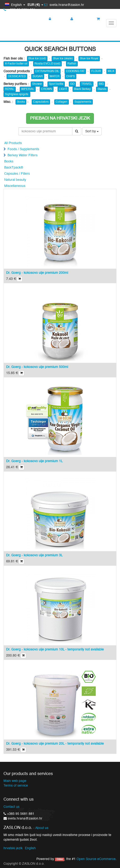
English (30, 848)
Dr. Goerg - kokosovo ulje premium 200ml (37, 273)
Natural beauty (15, 180)
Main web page (15, 781)
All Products (13, 143)
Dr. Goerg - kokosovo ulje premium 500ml (37, 367)
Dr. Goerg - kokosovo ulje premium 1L (34, 461)
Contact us (12, 807)
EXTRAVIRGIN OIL (47, 71)
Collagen (62, 102)
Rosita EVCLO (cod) (47, 64)
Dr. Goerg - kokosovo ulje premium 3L (34, 555)
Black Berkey (82, 89)
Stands (102, 89)
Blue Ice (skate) (63, 59)
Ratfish (72, 64)
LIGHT (63, 89)
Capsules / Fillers (17, 174)
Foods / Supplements (23, 149)
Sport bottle (56, 84)
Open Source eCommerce (96, 859)
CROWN (47, 89)
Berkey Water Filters (23, 155)
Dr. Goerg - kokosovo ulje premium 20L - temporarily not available (55, 744)
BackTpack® (14, 168)
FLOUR (96, 71)
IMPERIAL (28, 89)
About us (42, 828)
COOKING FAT (75, 71)
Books (21, 102)
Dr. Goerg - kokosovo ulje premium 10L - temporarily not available (55, 650)
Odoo (60, 859)
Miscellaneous (15, 186)
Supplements (83, 102)
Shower (37, 84)
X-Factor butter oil (16, 64)
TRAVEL (87, 84)
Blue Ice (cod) (37, 59)
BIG (101, 84)
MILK (111, 71)
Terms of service (16, 786)
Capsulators (41, 102)
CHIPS (71, 77)
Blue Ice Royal (89, 59)
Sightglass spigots (17, 94)
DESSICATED (17, 77)
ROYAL (10, 89)
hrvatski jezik (13, 848)
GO (72, 84)
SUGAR (38, 77)
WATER (54, 77)
